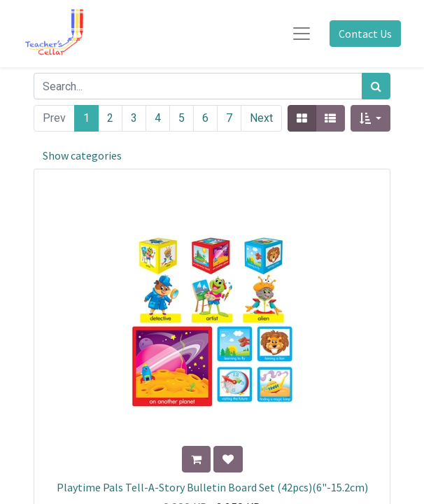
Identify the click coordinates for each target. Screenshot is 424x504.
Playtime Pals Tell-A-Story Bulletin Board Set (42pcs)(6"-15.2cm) (212, 487)
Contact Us (365, 34)
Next (261, 118)
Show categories (82, 155)
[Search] (376, 86)
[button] (370, 118)
